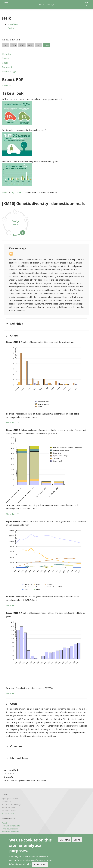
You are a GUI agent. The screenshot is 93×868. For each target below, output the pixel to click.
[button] (46, 113)
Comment (7, 67)
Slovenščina (13, 24)
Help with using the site (11, 826)
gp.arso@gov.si (8, 813)
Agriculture (16, 192)
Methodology (9, 71)
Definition (7, 54)
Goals (5, 63)
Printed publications (10, 829)
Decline (77, 840)
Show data (11, 423)
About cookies (40, 864)
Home (5, 192)
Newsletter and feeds (10, 832)
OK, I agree (65, 840)
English (11, 28)
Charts (5, 58)
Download (7, 85)
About (4, 823)
